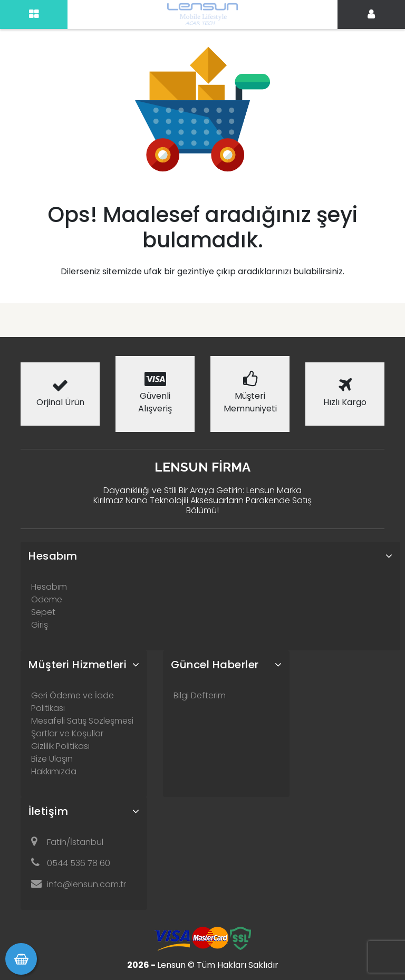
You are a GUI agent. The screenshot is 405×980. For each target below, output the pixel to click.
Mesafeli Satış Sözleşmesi (82, 721)
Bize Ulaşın (52, 759)
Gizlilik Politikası (60, 746)
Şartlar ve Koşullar (67, 733)
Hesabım (53, 556)
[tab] (210, 556)
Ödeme (47, 599)
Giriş (40, 625)
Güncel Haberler (215, 665)
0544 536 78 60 (71, 863)
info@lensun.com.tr (79, 884)
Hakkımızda (54, 771)
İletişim (48, 811)
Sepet (43, 612)
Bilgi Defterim (200, 695)
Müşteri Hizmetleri (78, 665)
